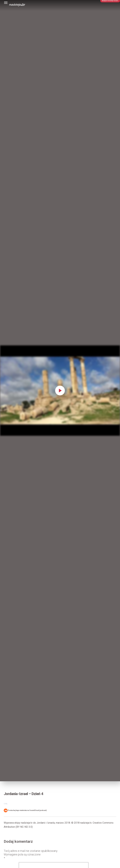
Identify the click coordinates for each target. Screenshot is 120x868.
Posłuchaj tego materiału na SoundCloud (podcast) (25, 810)
